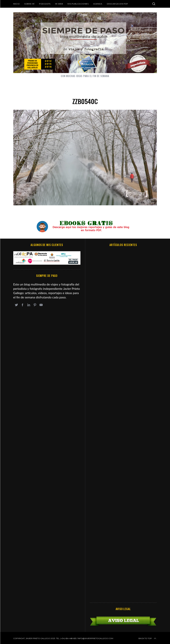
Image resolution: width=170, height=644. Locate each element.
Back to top (148, 638)
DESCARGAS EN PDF (117, 4)
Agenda (98, 4)
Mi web (59, 4)
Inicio (17, 4)
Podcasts (45, 4)
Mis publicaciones (78, 4)
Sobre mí (29, 4)
